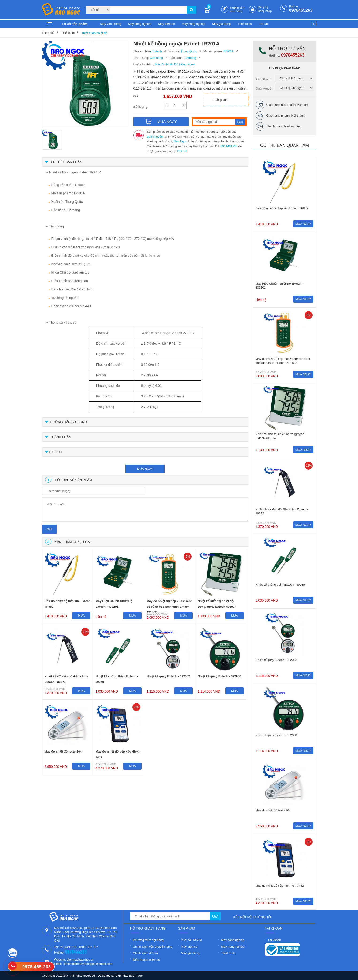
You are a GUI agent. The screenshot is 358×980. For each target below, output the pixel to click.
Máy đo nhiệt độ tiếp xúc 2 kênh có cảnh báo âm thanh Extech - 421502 (170, 605)
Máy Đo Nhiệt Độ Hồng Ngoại (175, 64)
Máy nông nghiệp (194, 24)
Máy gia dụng (221, 24)
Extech (157, 51)
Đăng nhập (265, 11)
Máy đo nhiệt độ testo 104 (63, 752)
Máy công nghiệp (140, 24)
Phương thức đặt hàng (148, 940)
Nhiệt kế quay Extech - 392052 (168, 676)
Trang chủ (48, 33)
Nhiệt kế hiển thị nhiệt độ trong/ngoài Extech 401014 (217, 604)
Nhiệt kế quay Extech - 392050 (219, 676)
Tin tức (264, 24)
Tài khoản (274, 940)
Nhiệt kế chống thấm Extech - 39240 (117, 679)
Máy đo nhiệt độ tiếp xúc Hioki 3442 (117, 754)
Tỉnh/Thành (264, 79)
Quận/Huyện (264, 89)
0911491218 (229, 146)
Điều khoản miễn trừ (147, 960)
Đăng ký (263, 7)
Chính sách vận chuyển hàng (153, 947)
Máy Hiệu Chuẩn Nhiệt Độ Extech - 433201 (114, 604)
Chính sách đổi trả (145, 953)
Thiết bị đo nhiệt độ (94, 33)
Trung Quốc (189, 51)
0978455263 (301, 10)
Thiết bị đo (245, 24)
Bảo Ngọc (181, 141)
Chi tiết (182, 151)
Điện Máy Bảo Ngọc (129, 976)
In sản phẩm (220, 100)
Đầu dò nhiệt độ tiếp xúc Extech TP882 (68, 604)
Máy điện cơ (167, 24)
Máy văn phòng (111, 24)
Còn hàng (156, 58)
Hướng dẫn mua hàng (237, 9)
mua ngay (145, 469)
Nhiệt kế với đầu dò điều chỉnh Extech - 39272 (66, 679)
